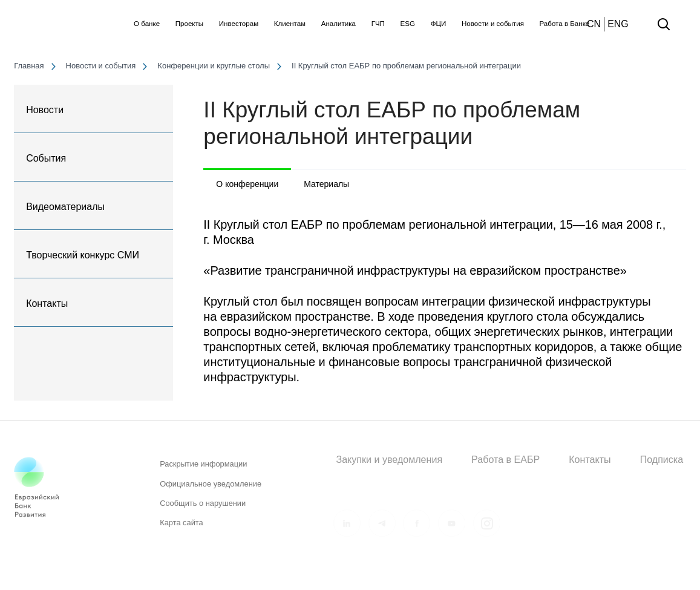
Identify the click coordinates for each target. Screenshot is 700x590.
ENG (618, 24)
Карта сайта (182, 527)
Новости (45, 110)
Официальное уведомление (211, 488)
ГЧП (378, 24)
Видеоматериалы (65, 207)
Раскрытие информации (203, 469)
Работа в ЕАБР (505, 459)
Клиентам (290, 24)
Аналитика (339, 24)
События (46, 158)
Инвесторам (239, 24)
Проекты (189, 24)
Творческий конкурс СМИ (83, 255)
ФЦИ (439, 24)
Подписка (662, 459)
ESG (408, 24)
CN (594, 24)
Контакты (47, 303)
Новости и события (493, 24)
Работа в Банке (565, 24)
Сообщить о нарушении (203, 507)
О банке (147, 24)
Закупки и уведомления (389, 459)
